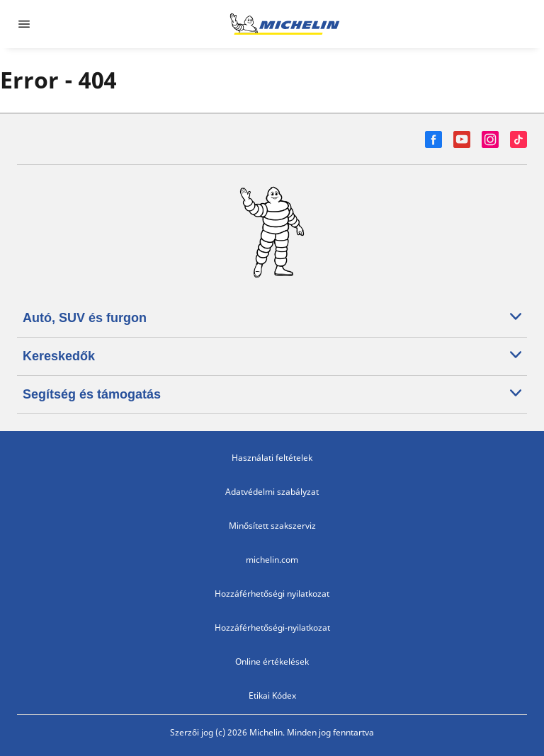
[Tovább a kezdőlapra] (285, 24)
